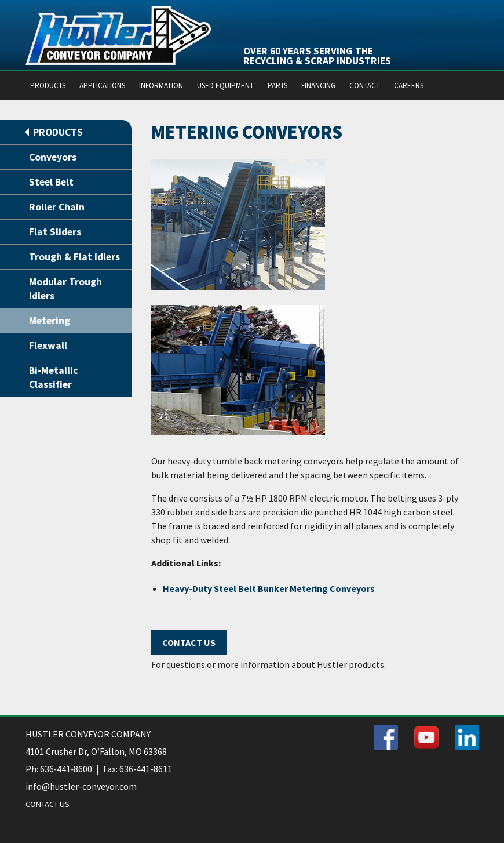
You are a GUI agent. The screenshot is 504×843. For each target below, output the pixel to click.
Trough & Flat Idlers (74, 257)
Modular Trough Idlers (65, 289)
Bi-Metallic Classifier (54, 377)
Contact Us (189, 642)
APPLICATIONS (102, 86)
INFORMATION (161, 86)
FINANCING (318, 86)
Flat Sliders (55, 232)
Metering (50, 321)
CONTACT (365, 86)
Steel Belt (51, 182)
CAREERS (409, 86)
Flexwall (48, 346)
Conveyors (53, 157)
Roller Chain (57, 207)
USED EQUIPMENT (225, 86)
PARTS (277, 86)
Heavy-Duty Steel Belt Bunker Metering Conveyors (269, 588)
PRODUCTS (48, 86)
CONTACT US (48, 804)
